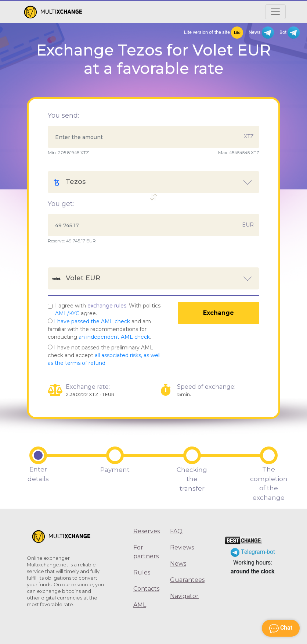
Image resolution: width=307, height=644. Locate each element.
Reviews (182, 547)
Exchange (218, 313)
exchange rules (107, 306)
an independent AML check (114, 337)
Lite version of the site (214, 33)
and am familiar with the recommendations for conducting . (99, 329)
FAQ (176, 531)
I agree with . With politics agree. (108, 309)
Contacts (146, 589)
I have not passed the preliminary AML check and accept (104, 355)
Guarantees (183, 580)
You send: (63, 115)
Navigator (183, 596)
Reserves (146, 531)
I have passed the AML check (92, 321)
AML (140, 605)
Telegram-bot (253, 552)
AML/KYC (67, 313)
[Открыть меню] (275, 12)
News (261, 33)
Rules (142, 572)
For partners (146, 552)
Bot (290, 33)
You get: (61, 204)
